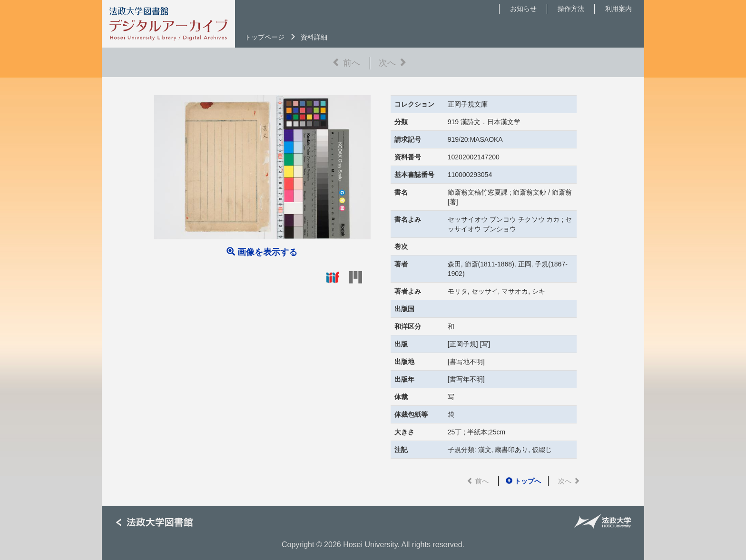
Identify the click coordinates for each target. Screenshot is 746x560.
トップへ (523, 481)
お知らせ (523, 9)
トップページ (265, 37)
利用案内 (618, 9)
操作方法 (571, 9)
